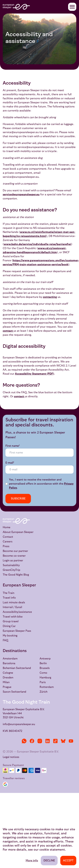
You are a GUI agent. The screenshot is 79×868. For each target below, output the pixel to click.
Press (6, 546)
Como (43, 673)
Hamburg (45, 678)
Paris (43, 682)
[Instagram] (40, 741)
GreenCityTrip (11, 570)
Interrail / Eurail (12, 607)
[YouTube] (71, 741)
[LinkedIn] (48, 741)
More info (32, 861)
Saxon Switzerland (14, 692)
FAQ (5, 640)
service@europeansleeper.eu (21, 195)
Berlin (43, 663)
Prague (7, 687)
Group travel (11, 621)
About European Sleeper (18, 532)
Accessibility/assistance (17, 612)
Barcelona (9, 663)
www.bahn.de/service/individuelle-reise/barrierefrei (37, 244)
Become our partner (15, 551)
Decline (49, 861)
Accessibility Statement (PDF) (34, 374)
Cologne (8, 673)
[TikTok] (55, 741)
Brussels (45, 668)
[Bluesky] (63, 741)
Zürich (43, 692)
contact (8, 331)
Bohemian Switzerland (17, 668)
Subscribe (18, 499)
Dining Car (9, 626)
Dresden (8, 678)
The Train (8, 593)
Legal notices (11, 757)
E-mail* (10, 463)
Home (7, 527)
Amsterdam (10, 659)
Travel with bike (13, 617)
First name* (13, 446)
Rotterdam (47, 687)
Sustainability (11, 565)
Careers (8, 542)
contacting (50, 297)
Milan (6, 682)
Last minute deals (14, 602)
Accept (68, 861)
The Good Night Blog (16, 575)
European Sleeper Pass (17, 631)
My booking (10, 636)
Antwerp (45, 659)
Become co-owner (14, 556)
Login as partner (13, 561)
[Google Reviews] (6, 784)
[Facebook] (32, 741)
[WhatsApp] (24, 741)
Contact (8, 537)
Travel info (9, 598)
